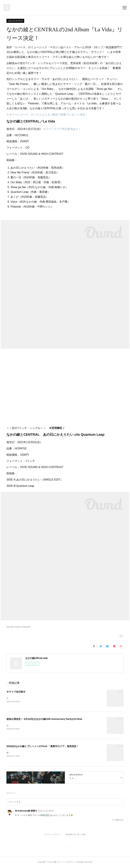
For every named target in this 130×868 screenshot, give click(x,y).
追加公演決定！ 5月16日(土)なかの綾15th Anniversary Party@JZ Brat (44, 719)
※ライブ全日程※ (16, 692)
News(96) (10, 627)
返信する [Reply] (118, 821)
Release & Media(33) (23, 627)
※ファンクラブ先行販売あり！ (62, 129)
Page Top (65, 849)
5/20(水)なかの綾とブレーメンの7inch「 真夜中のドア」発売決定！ (43, 747)
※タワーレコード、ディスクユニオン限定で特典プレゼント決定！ (47, 115)
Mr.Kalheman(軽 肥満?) (26, 812)
